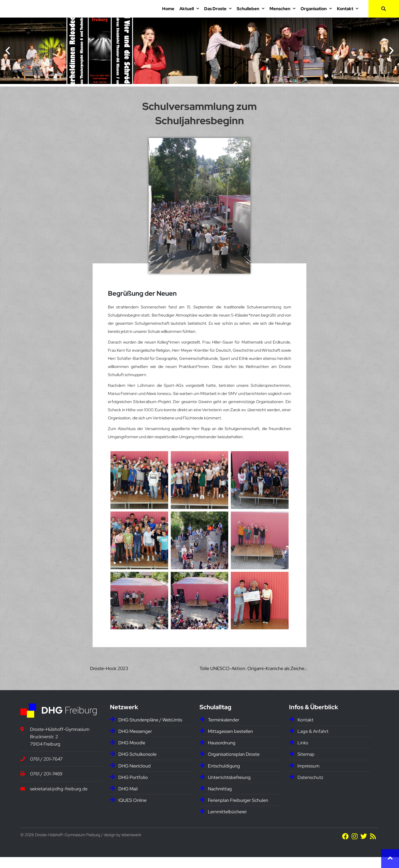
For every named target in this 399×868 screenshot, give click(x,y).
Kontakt (348, 14)
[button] (384, 14)
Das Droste (218, 14)
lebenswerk (131, 846)
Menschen (282, 14)
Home (168, 14)
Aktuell (189, 14)
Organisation (316, 14)
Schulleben (251, 14)
